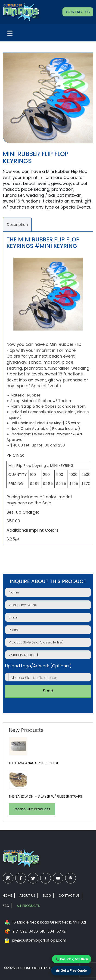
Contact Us (78, 12)
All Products (28, 906)
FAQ (6, 906)
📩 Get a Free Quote (71, 971)
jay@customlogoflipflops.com (39, 940)
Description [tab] (17, 225)
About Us (27, 896)
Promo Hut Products (32, 809)
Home (7, 896)
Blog (47, 896)
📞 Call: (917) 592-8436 (72, 959)
